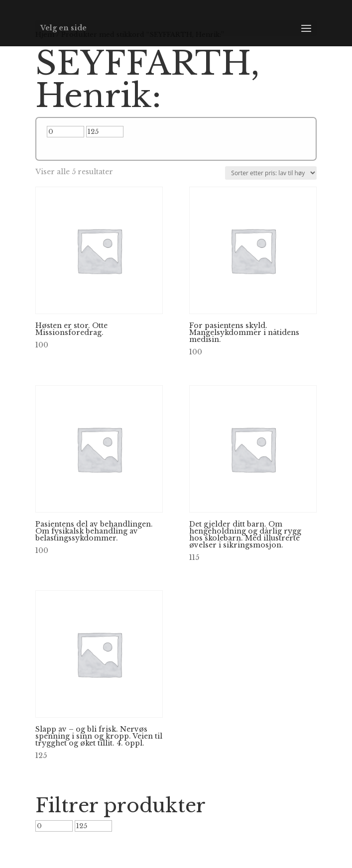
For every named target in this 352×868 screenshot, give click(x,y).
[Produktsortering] (271, 173)
